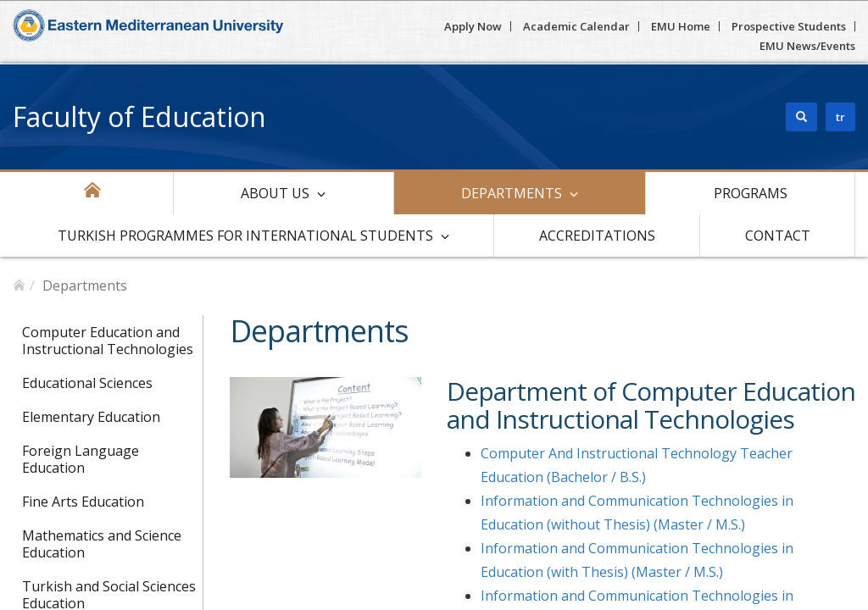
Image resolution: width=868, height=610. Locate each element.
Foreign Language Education (81, 459)
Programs (751, 193)
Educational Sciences (87, 383)
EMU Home (681, 26)
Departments (512, 193)
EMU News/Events (807, 46)
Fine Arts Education (83, 502)
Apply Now (473, 26)
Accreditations (597, 236)
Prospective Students (789, 26)
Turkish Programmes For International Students (245, 236)
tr (840, 117)
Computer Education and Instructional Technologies (108, 341)
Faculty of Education (139, 116)
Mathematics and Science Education (102, 544)
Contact (778, 236)
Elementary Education (91, 417)
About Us (275, 193)
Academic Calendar (576, 26)
